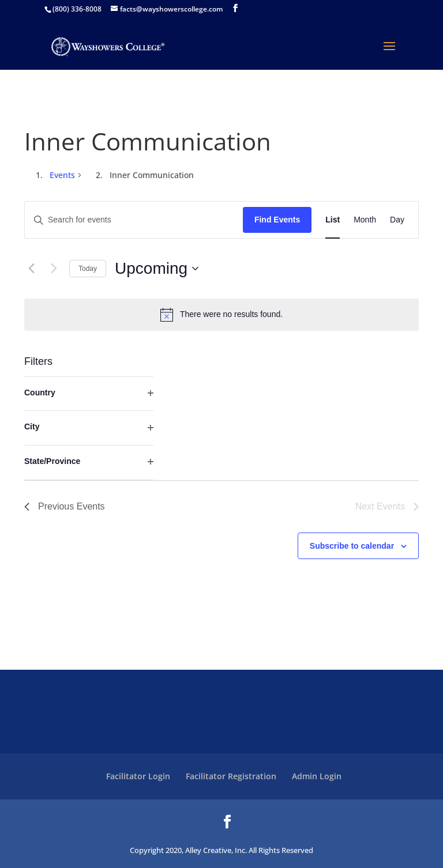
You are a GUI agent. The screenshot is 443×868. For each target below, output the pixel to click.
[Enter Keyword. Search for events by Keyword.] (134, 220)
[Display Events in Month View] (365, 220)
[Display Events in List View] (333, 220)
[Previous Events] (31, 269)
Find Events (277, 220)
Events (62, 175)
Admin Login (317, 776)
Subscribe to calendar (352, 546)
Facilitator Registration (231, 776)
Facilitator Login (138, 776)
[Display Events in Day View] (397, 220)
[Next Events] (54, 269)
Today (88, 269)
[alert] (221, 315)
